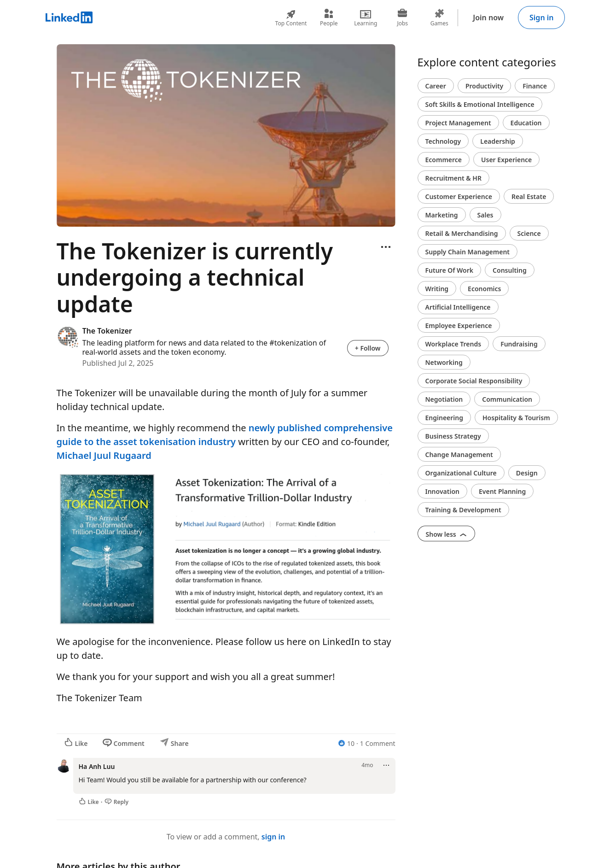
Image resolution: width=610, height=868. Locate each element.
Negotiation (444, 399)
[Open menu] (386, 247)
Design (527, 473)
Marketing (442, 215)
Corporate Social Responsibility (474, 381)
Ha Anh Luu (97, 766)
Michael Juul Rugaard (104, 455)
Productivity (484, 86)
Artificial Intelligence (458, 307)
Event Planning (502, 491)
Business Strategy (453, 436)
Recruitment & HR (453, 178)
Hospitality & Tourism (516, 418)
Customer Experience (459, 196)
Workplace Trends (453, 344)
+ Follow (368, 348)
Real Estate (529, 196)
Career (436, 86)
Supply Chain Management (468, 252)
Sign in (541, 18)
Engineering (444, 418)
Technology (443, 141)
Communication (507, 399)
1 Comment (378, 743)
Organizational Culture (461, 473)
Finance (535, 86)
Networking (444, 362)
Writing (437, 289)
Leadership (498, 141)
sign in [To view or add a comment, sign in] (273, 837)
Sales (485, 215)
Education (526, 123)
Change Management (459, 455)
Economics (484, 289)
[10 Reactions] (346, 743)
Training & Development (463, 510)
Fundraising (519, 344)
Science (529, 233)
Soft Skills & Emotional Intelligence (480, 104)
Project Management (458, 123)
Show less (447, 534)
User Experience (506, 160)
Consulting (510, 270)
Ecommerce (444, 160)
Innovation (442, 491)
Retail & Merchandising (462, 233)
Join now (488, 18)
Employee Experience (459, 325)
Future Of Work (450, 270)
